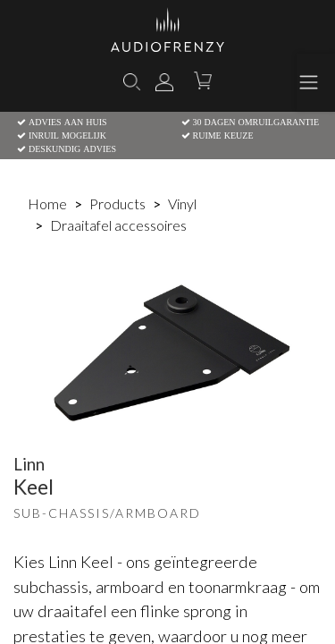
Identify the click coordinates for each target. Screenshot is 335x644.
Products (117, 203)
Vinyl (182, 203)
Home (47, 203)
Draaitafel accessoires (118, 225)
